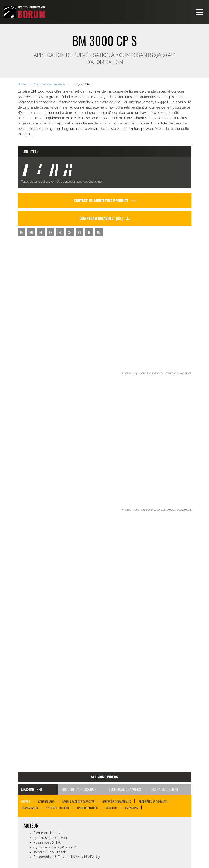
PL (41, 232)
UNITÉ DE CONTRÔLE (88, 808)
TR (51, 232)
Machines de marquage (49, 84)
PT (80, 232)
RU (31, 232)
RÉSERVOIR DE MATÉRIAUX (117, 801)
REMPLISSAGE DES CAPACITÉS (78, 801)
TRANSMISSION (30, 808)
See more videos (104, 777)
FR (60, 232)
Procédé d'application (79, 789)
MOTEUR (26, 801)
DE (22, 232)
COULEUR (111, 808)
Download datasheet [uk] (104, 218)
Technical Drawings (125, 789)
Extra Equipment (165, 789)
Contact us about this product (104, 201)
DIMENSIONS (131, 808)
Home (22, 84)
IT (89, 232)
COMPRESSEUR (46, 801)
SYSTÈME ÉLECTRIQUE (58, 808)
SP (70, 232)
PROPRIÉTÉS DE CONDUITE (153, 801)
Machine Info (32, 789)
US (99, 232)
